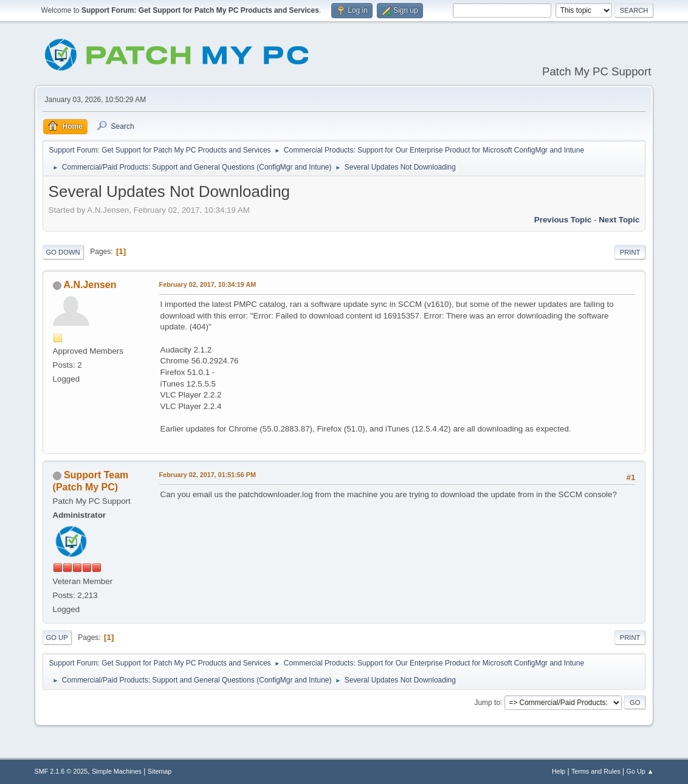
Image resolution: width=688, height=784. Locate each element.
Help (559, 771)
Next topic (619, 220)
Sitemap (160, 771)
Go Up (57, 638)
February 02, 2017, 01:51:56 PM (208, 475)
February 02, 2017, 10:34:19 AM (208, 284)
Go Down (63, 252)
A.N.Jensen (90, 285)
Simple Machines (117, 771)
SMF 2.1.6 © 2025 (61, 771)
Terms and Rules (596, 771)
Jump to (487, 702)
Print (630, 252)
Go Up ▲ (640, 771)
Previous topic (563, 220)
